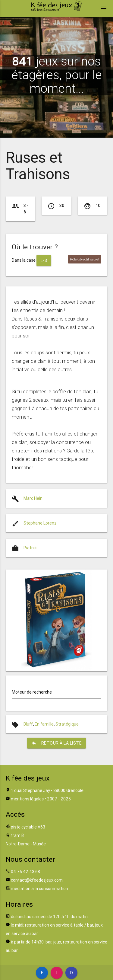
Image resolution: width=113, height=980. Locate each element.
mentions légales (27, 799)
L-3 (44, 260)
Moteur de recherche (32, 692)
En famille (44, 724)
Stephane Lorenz (40, 523)
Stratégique (67, 724)
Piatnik (30, 548)
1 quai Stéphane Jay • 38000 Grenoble (47, 790)
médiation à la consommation (39, 889)
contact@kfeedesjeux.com (37, 880)
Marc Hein (33, 498)
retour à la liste (57, 743)
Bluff (28, 724)
